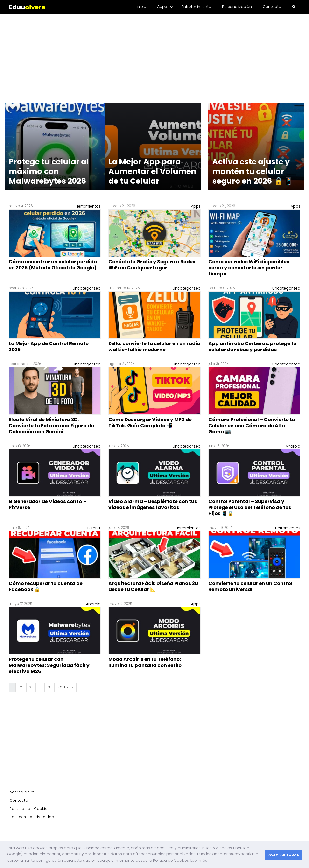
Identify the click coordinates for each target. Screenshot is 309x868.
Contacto (272, 7)
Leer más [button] (199, 860)
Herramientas (88, 206)
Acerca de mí (23, 792)
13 (49, 687)
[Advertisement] (154, 55)
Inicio (141, 7)
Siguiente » (65, 687)
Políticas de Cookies (30, 809)
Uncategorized (87, 288)
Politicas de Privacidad (32, 817)
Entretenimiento (196, 7)
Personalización (237, 7)
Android (293, 446)
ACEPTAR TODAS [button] (284, 855)
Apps (162, 7)
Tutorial (94, 528)
